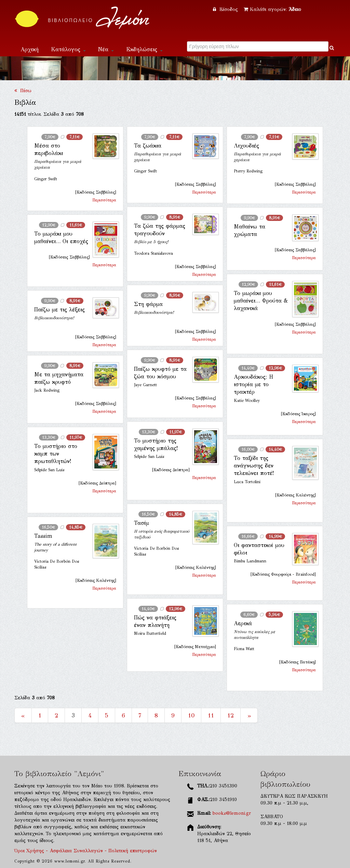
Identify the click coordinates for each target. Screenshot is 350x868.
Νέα (106, 49)
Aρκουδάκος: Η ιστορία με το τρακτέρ (253, 384)
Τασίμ (142, 523)
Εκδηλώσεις (144, 49)
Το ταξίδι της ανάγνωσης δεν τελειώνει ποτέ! (254, 466)
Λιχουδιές (246, 146)
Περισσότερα (104, 200)
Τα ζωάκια (148, 146)
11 (211, 715)
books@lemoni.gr (232, 813)
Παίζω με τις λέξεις (59, 310)
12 (231, 715)
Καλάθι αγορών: (272, 9)
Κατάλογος (68, 49)
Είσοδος (226, 9)
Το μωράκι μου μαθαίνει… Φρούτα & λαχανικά (261, 301)
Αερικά (243, 623)
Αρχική (30, 49)
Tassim (43, 536)
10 (191, 715)
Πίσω (23, 91)
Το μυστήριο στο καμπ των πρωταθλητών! (56, 454)
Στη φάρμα (148, 304)
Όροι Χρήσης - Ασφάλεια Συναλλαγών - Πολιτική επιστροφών (86, 851)
